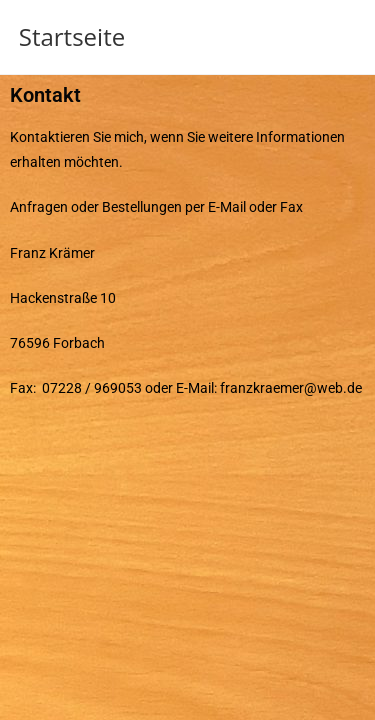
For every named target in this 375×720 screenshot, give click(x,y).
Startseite (72, 36)
